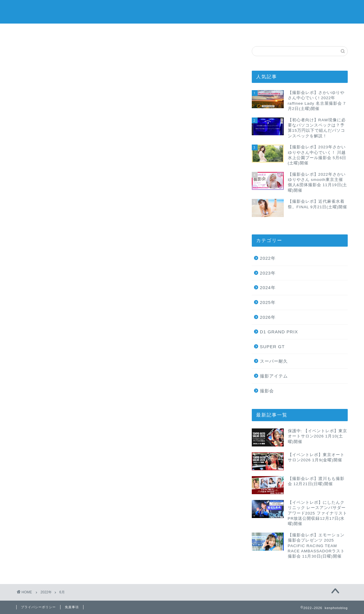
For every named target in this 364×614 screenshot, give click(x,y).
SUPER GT (272, 347)
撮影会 (267, 391)
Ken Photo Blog (182, 12)
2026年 (268, 317)
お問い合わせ (287, 31)
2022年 (268, 258)
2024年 (268, 288)
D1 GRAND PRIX (279, 332)
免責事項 (72, 607)
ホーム (77, 31)
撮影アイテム (274, 376)
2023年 (268, 273)
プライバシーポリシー (147, 31)
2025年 (268, 302)
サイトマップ (217, 31)
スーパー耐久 (274, 361)
